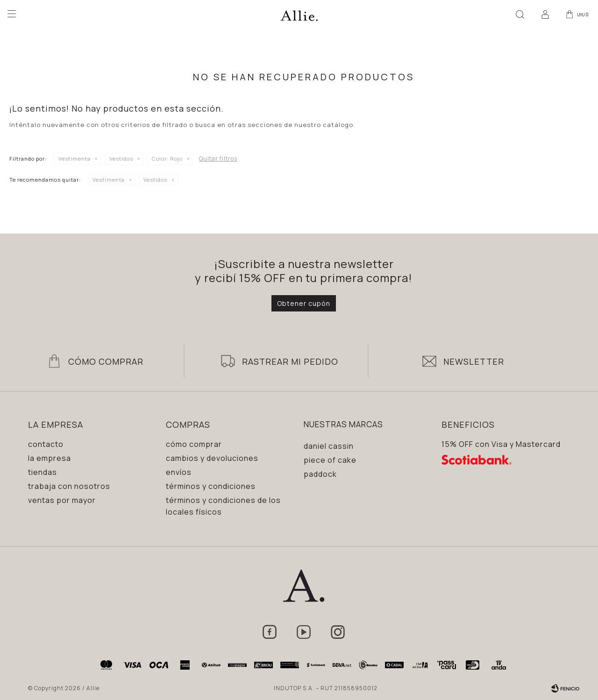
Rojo (167, 159)
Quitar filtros (218, 159)
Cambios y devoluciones (212, 458)
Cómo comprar (194, 444)
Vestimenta (75, 159)
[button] (518, 14)
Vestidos (121, 159)
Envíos (179, 472)
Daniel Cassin (329, 446)
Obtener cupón (304, 303)
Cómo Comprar (106, 361)
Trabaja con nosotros (69, 486)
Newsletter (474, 361)
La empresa (50, 458)
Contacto (46, 444)
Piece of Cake (330, 460)
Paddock (320, 474)
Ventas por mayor (62, 500)
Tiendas (43, 472)
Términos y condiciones (211, 486)
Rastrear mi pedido (290, 361)
